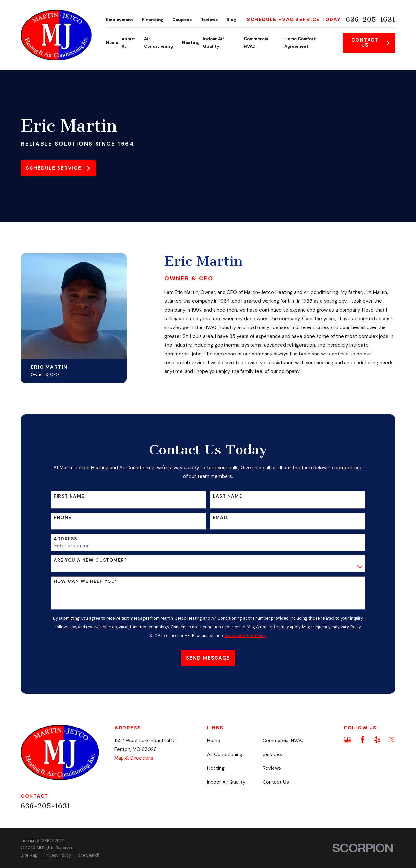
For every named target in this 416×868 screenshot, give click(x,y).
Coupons (182, 20)
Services (272, 754)
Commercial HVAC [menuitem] (257, 43)
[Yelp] (377, 740)
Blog (231, 20)
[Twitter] (392, 740)
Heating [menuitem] (191, 42)
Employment (120, 20)
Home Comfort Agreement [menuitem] (300, 43)
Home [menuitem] (112, 42)
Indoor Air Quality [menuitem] (214, 43)
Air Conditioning (225, 754)
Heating (216, 768)
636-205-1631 (370, 20)
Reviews (209, 20)
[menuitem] (29, 855)
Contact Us (371, 42)
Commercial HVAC (283, 741)
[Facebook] (363, 740)
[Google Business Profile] (348, 740)
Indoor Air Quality (226, 782)
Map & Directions (134, 758)
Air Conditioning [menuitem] (158, 43)
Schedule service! (58, 168)
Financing (153, 20)
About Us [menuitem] (128, 43)
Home (214, 741)
